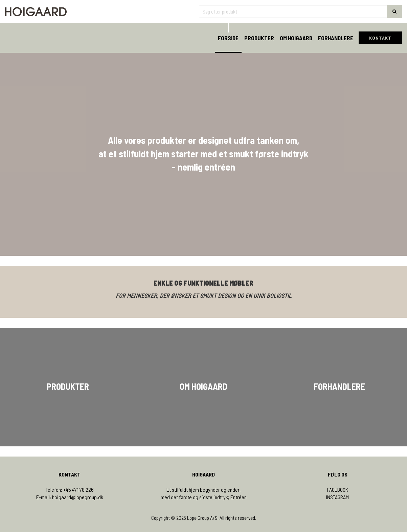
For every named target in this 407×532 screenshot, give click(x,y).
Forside (228, 38)
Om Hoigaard (296, 38)
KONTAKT (380, 38)
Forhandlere (336, 38)
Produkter (259, 38)
